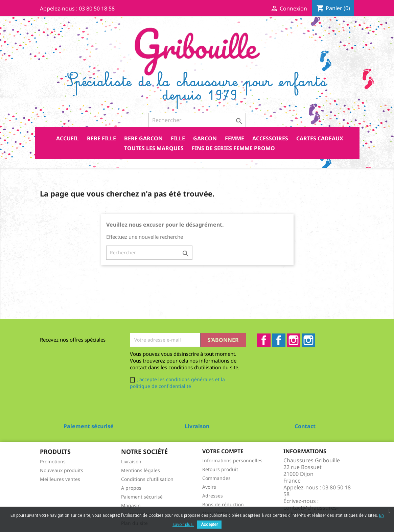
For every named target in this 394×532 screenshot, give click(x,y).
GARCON (205, 138)
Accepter (209, 525)
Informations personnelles (232, 460)
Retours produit (220, 469)
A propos (131, 488)
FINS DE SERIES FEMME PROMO (233, 148)
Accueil (67, 138)
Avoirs (209, 487)
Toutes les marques (154, 148)
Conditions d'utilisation (147, 479)
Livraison (131, 461)
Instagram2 (308, 340)
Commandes (216, 478)
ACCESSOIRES (270, 138)
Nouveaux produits (62, 470)
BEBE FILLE (101, 138)
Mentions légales (141, 470)
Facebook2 (279, 340)
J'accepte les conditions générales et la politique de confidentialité (177, 383)
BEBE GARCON (143, 138)
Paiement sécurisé (142, 497)
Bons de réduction (223, 504)
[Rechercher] (197, 120)
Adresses (213, 496)
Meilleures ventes (60, 479)
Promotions (53, 461)
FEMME (235, 138)
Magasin (131, 505)
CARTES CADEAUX (320, 138)
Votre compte (223, 451)
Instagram (294, 340)
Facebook (264, 340)
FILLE (178, 138)
